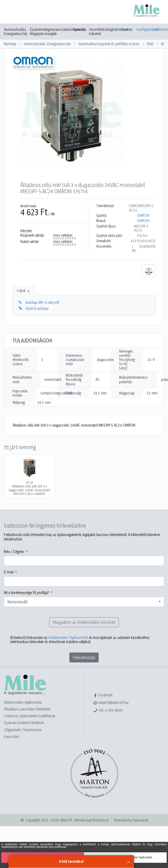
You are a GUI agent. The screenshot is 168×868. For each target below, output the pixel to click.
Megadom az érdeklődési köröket (84, 622)
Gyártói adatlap (37, 308)
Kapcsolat (11, 736)
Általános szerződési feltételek (27, 709)
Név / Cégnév (14, 552)
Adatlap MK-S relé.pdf (42, 302)
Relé (150, 44)
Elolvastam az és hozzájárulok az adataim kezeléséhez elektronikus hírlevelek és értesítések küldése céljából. (80, 640)
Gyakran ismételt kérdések (24, 723)
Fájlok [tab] (24, 291)
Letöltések (158, 29)
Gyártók (127, 29)
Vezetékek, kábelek (97, 32)
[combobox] (84, 602)
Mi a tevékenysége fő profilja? (27, 593)
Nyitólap (10, 44)
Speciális (80, 30)
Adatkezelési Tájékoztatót (68, 637)
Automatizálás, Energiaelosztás (16, 32)
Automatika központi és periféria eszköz (109, 44)
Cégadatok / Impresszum (23, 730)
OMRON (143, 215)
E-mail (9, 572)
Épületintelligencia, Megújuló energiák (44, 32)
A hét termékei (71, 861)
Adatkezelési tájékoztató (23, 702)
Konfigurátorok (142, 29)
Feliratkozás (84, 657)
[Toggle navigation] (12, 12)
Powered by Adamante (131, 820)
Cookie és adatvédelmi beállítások (30, 716)
